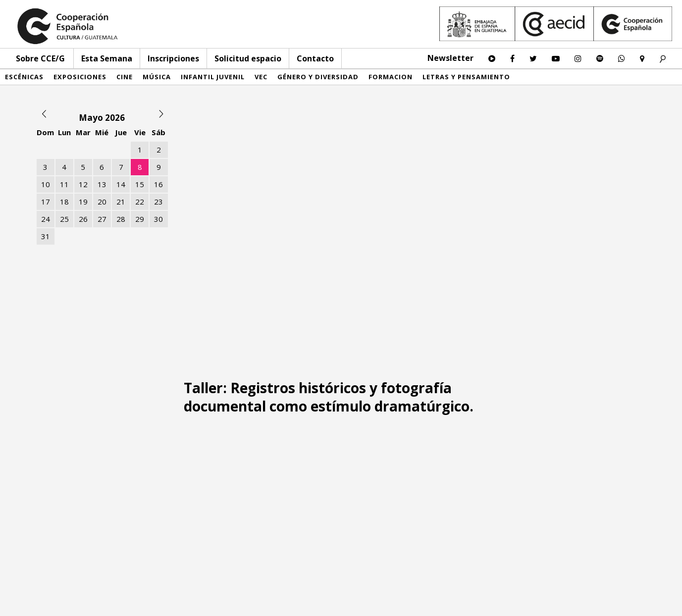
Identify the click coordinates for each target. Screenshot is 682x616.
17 (46, 202)
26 (83, 219)
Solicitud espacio (248, 58)
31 (46, 236)
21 (121, 202)
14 (121, 184)
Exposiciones (80, 77)
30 (158, 219)
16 (158, 184)
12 (83, 184)
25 (64, 219)
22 (140, 202)
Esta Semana (107, 58)
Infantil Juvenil (213, 77)
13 (102, 184)
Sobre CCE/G (40, 58)
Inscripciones (173, 58)
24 (46, 219)
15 (140, 184)
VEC (261, 77)
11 (64, 184)
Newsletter (450, 58)
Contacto (315, 58)
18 (64, 202)
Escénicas (24, 77)
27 (102, 219)
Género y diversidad (318, 77)
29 (140, 219)
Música (157, 77)
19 (83, 202)
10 (46, 184)
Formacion (391, 77)
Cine (125, 77)
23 (158, 202)
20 (102, 202)
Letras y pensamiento (466, 77)
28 (121, 219)
